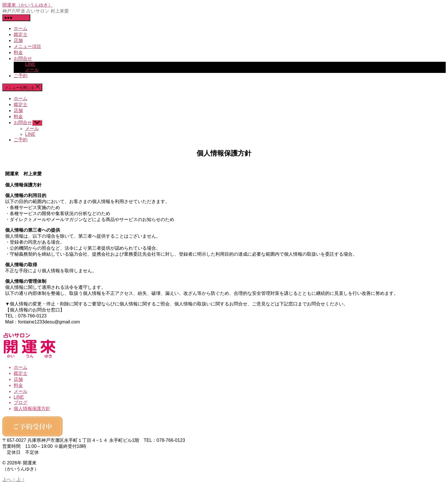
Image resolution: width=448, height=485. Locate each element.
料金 (18, 52)
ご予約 (21, 76)
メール (32, 70)
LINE (30, 64)
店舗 (18, 40)
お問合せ (23, 58)
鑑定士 (21, 34)
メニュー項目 (27, 46)
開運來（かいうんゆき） (27, 5)
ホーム (21, 28)
